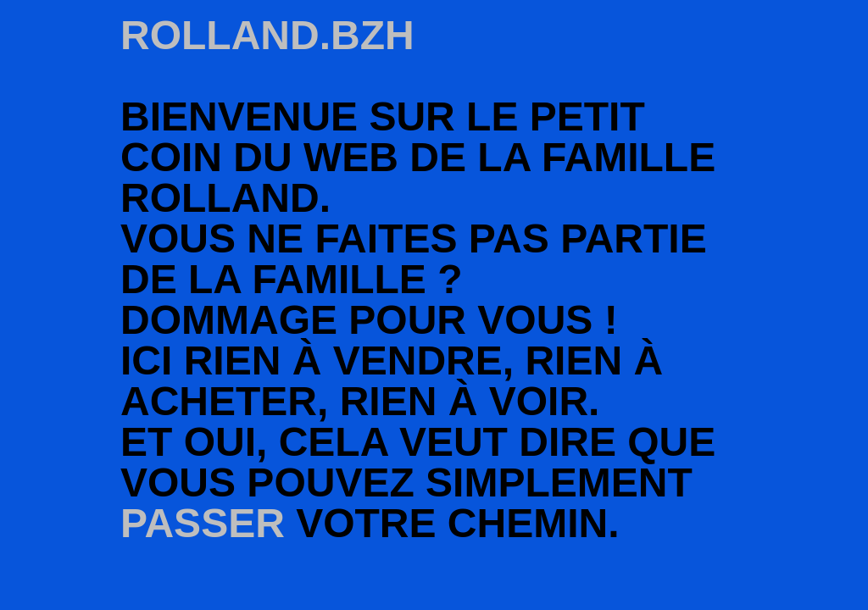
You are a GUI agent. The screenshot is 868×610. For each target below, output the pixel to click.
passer (203, 523)
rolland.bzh (267, 35)
